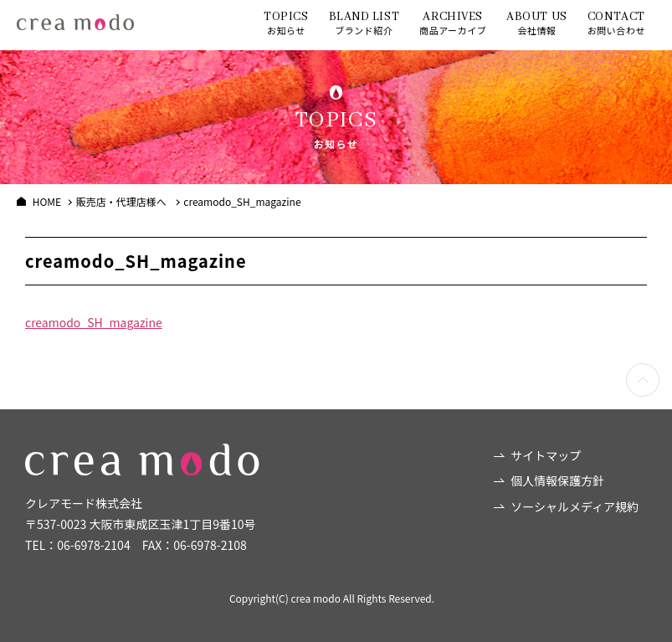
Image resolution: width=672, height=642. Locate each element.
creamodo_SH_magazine (94, 322)
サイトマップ (546, 455)
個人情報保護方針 (557, 480)
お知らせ (286, 23)
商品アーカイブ (453, 23)
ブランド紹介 (364, 23)
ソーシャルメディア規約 (575, 506)
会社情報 (536, 23)
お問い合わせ (616, 23)
